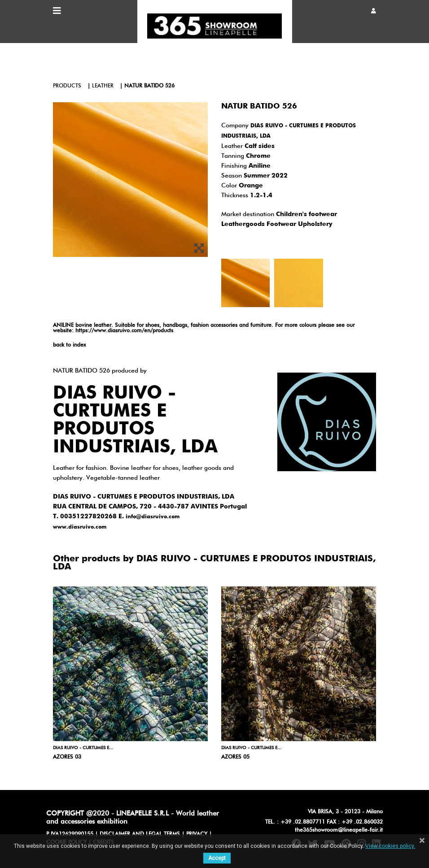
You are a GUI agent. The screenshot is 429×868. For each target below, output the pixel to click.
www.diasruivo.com (80, 527)
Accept (217, 858)
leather (103, 86)
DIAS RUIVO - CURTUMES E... (83, 748)
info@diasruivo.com (153, 517)
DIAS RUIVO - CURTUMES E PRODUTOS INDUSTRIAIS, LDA (135, 421)
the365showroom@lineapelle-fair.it (339, 830)
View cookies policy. (390, 846)
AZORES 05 (235, 757)
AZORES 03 (67, 757)
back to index (69, 345)
